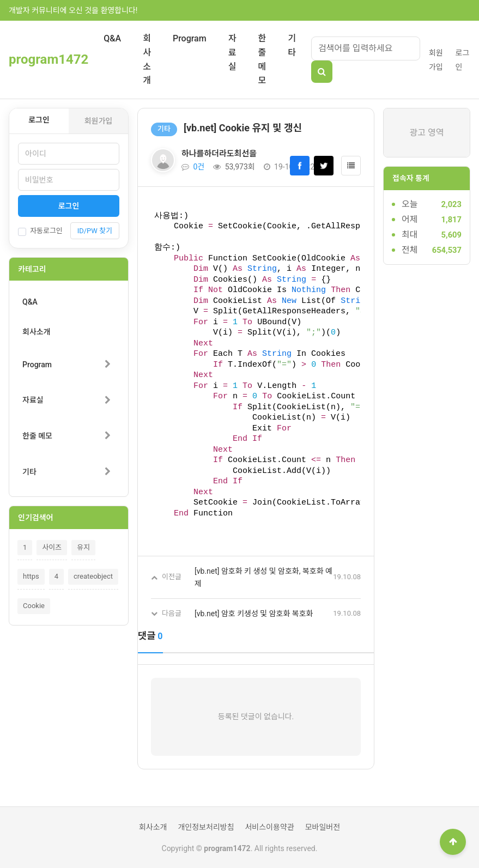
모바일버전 (323, 827)
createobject (93, 576)
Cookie (34, 606)
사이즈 (52, 547)
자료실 (232, 52)
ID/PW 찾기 (95, 231)
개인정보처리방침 (206, 827)
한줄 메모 (262, 59)
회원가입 (99, 121)
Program (190, 38)
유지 (83, 547)
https (31, 576)
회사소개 (147, 59)
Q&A (112, 38)
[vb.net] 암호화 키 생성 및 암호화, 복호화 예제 (263, 577)
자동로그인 (40, 231)
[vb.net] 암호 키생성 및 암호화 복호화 (254, 614)
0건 (193, 167)
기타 (292, 45)
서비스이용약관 (269, 827)
